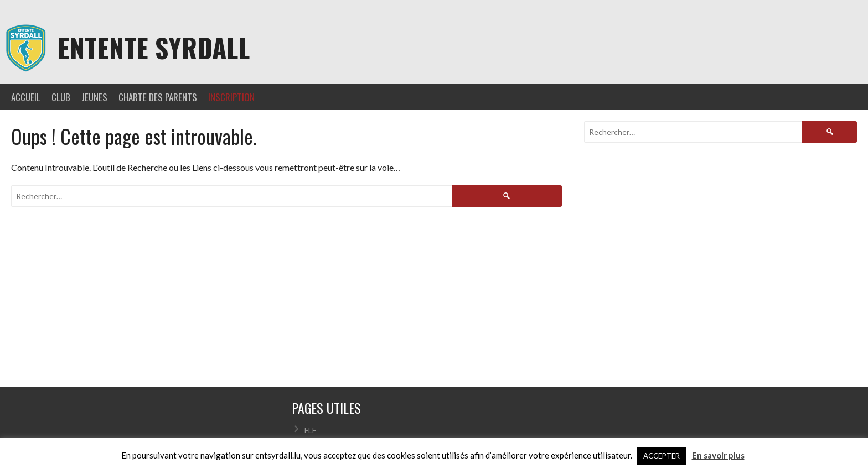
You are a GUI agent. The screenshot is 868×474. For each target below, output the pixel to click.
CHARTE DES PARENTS (158, 97)
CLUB (61, 97)
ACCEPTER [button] (662, 456)
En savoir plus (718, 455)
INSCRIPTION (231, 97)
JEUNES (94, 97)
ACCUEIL (26, 97)
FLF (310, 430)
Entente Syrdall (154, 47)
